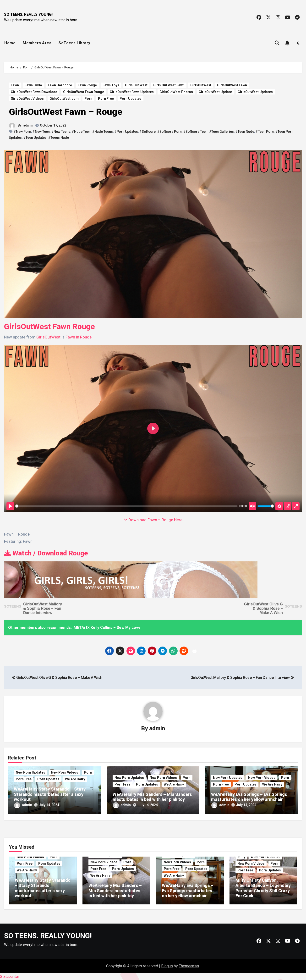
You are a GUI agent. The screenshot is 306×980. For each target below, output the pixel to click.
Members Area (37, 43)
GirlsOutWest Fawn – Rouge (66, 112)
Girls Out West (136, 85)
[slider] (126, 506)
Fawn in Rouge (79, 337)
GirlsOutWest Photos (176, 92)
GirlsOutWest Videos (27, 99)
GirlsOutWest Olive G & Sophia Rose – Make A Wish (263, 608)
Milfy (241, 857)
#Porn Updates (126, 132)
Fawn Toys (111, 85)
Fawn (15, 85)
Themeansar (189, 966)
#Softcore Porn (169, 132)
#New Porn (22, 132)
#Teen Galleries (221, 132)
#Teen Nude (245, 132)
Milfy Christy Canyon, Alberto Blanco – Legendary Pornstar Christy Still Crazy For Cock (263, 888)
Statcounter (10, 977)
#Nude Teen (81, 132)
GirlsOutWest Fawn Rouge (84, 92)
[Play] (10, 506)
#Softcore (148, 132)
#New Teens (61, 132)
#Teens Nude (58, 138)
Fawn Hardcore (60, 85)
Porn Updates (131, 99)
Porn (88, 99)
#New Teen (41, 132)
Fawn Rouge (87, 85)
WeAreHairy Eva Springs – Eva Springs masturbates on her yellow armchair (249, 797)
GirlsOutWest (201, 85)
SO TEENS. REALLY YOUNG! (28, 14)
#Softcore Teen (195, 132)
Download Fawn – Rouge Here (153, 520)
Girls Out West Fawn (169, 85)
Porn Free (106, 99)
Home (10, 43)
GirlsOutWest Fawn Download (34, 92)
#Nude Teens (102, 132)
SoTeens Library (74, 43)
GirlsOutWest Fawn (232, 85)
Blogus (167, 966)
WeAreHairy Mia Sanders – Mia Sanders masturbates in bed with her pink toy (152, 797)
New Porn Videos (65, 772)
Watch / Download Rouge (46, 553)
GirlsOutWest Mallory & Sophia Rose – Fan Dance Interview (43, 608)
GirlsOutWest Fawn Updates (132, 92)
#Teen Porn (265, 132)
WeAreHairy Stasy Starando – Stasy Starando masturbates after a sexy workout (50, 794)
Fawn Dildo (33, 85)
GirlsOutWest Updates (255, 92)
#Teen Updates (35, 138)
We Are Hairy (75, 779)
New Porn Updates (30, 772)
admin (28, 125)
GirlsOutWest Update (215, 92)
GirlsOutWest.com (64, 99)
